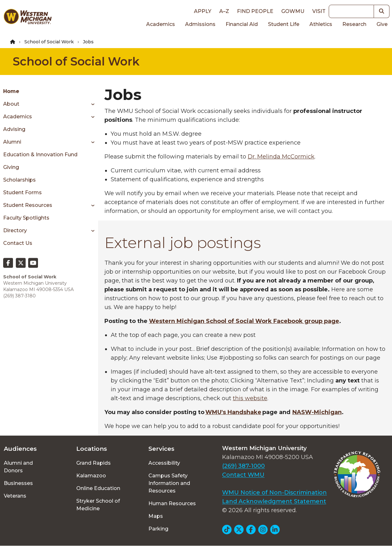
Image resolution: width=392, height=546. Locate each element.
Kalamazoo (91, 476)
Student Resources (28, 205)
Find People (255, 11)
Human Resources (172, 503)
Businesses (18, 483)
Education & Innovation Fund (40, 155)
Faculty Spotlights (26, 218)
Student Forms (22, 192)
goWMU (293, 11)
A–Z (224, 11)
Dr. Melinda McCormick (281, 157)
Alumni (12, 142)
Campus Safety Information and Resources (169, 483)
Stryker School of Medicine (98, 505)
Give (382, 24)
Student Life (284, 24)
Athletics (321, 24)
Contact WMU (243, 475)
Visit (319, 11)
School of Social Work (49, 42)
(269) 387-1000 (243, 466)
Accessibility (164, 463)
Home (11, 91)
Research (354, 24)
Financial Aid (242, 24)
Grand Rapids (93, 463)
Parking (158, 529)
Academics (161, 24)
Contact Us (18, 243)
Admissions (200, 24)
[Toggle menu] (91, 104)
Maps (156, 516)
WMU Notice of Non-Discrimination (274, 493)
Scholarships (19, 180)
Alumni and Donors (18, 467)
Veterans (15, 496)
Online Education (98, 488)
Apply (203, 11)
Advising (14, 129)
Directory (15, 230)
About (11, 104)
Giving (11, 167)
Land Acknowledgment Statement (274, 501)
